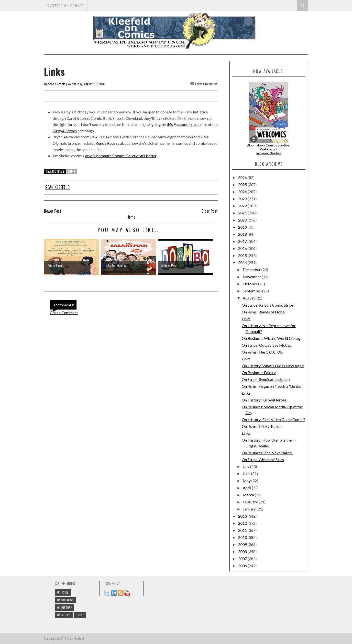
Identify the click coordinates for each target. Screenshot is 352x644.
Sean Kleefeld (57, 84)
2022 (243, 206)
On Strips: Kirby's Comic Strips (268, 305)
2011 (243, 530)
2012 (243, 523)
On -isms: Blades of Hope (263, 312)
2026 (243, 177)
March (249, 495)
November (252, 277)
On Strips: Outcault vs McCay (267, 345)
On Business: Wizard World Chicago (272, 338)
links (72, 171)
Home (131, 217)
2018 (243, 234)
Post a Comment (64, 313)
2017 (243, 241)
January (250, 509)
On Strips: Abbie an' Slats (263, 460)
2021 (243, 213)
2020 (243, 220)
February (251, 502)
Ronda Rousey (107, 143)
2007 (243, 559)
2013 (243, 516)
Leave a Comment (206, 84)
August (249, 298)
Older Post (209, 211)
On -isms (63, 592)
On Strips (64, 615)
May (247, 481)
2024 (243, 192)
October (250, 284)
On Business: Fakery (259, 372)
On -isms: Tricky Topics (262, 426)
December (252, 270)
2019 (243, 227)
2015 (243, 255)
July (246, 466)
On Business (65, 600)
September (252, 291)
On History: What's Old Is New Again (273, 366)
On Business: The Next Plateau (268, 453)
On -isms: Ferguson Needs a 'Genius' (272, 386)
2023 (243, 199)
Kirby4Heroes (65, 131)
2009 (243, 544)
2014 (243, 262)
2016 (243, 248)
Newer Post (53, 211)
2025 (243, 184)
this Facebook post (183, 124)
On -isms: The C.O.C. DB (262, 352)
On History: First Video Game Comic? (273, 419)
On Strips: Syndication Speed (266, 379)
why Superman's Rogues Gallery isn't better (121, 156)
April (247, 488)
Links (246, 319)
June (247, 473)
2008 (243, 551)
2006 (243, 566)
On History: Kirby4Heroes (264, 400)
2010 (243, 537)
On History (65, 607)
